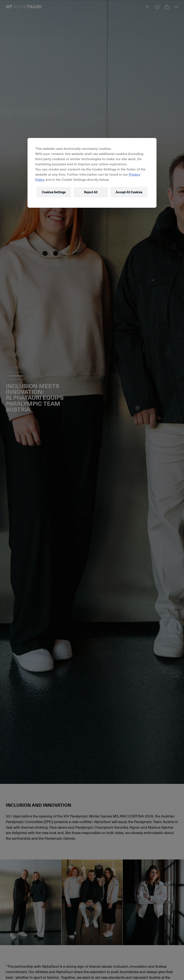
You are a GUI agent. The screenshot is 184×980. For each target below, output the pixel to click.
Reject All (91, 192)
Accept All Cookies (129, 192)
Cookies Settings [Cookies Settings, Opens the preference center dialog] (54, 192)
